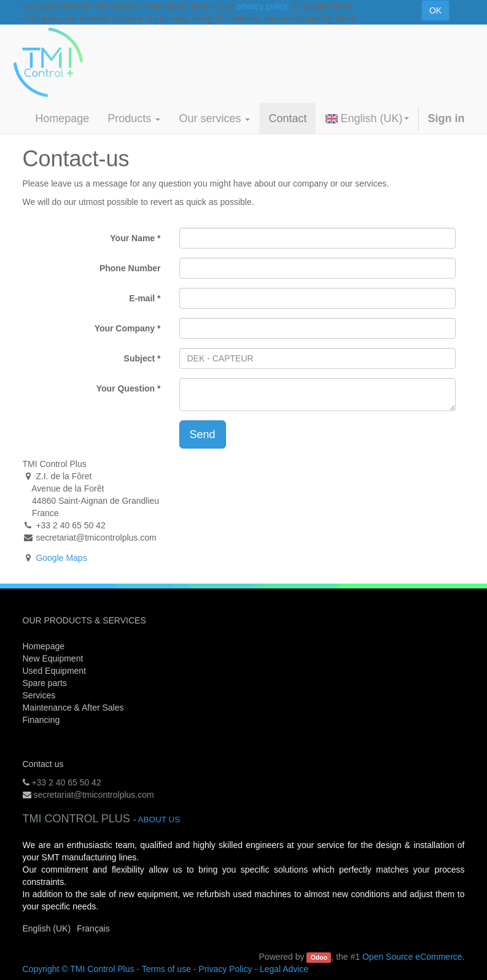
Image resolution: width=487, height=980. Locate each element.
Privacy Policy (225, 969)
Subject (140, 358)
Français (93, 928)
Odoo (319, 957)
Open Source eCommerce (412, 957)
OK (435, 10)
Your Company (125, 328)
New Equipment (53, 658)
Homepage (44, 646)
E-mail (142, 298)
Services (41, 695)
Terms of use (166, 969)
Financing (41, 720)
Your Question (126, 388)
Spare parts (45, 683)
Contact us (43, 764)
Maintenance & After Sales (73, 708)
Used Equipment (55, 671)
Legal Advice (284, 969)
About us (159, 820)
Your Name (132, 238)
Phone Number (130, 268)
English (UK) (367, 118)
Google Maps (61, 558)
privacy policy (262, 6)
